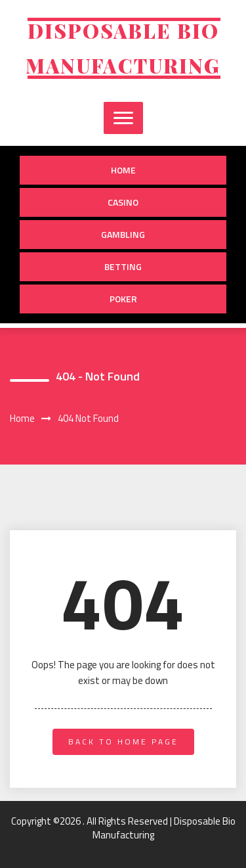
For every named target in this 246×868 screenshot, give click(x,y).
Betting (123, 266)
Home (123, 170)
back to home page (123, 742)
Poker (123, 299)
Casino (123, 202)
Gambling (123, 234)
